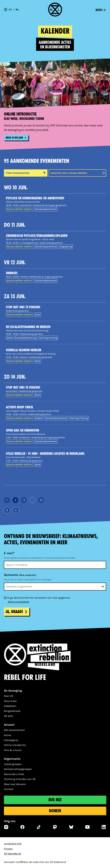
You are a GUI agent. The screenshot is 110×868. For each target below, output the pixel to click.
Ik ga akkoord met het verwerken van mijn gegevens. (39, 598)
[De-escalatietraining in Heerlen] (56, 327)
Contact (9, 789)
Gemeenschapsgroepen (18, 769)
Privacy (8, 849)
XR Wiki (9, 716)
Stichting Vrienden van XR (20, 779)
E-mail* (9, 553)
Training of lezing (48, 338)
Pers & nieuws (13, 750)
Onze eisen (10, 701)
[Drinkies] (56, 273)
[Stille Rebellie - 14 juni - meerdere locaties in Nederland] (56, 454)
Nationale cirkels (14, 774)
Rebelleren (10, 706)
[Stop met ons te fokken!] (56, 307)
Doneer (55, 811)
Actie (38, 315)
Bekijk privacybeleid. (19, 602)
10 (42, 501)
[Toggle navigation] (101, 10)
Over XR (9, 696)
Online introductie (15, 745)
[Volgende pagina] (16, 510)
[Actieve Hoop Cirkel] (56, 407)
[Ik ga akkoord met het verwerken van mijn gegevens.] (5, 597)
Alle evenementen (14, 730)
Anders (39, 418)
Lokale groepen (13, 764)
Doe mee (55, 800)
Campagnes (11, 740)
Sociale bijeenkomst (46, 209)
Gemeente (20, 575)
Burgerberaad (12, 711)
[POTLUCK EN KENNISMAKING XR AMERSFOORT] (56, 198)
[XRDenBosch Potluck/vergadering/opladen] (56, 236)
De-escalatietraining (25, 338)
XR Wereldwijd (12, 854)
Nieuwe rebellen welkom (19, 209)
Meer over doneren (15, 784)
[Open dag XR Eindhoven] (56, 430)
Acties (8, 735)
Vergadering (66, 247)
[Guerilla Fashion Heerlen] (56, 350)
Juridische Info (13, 844)
